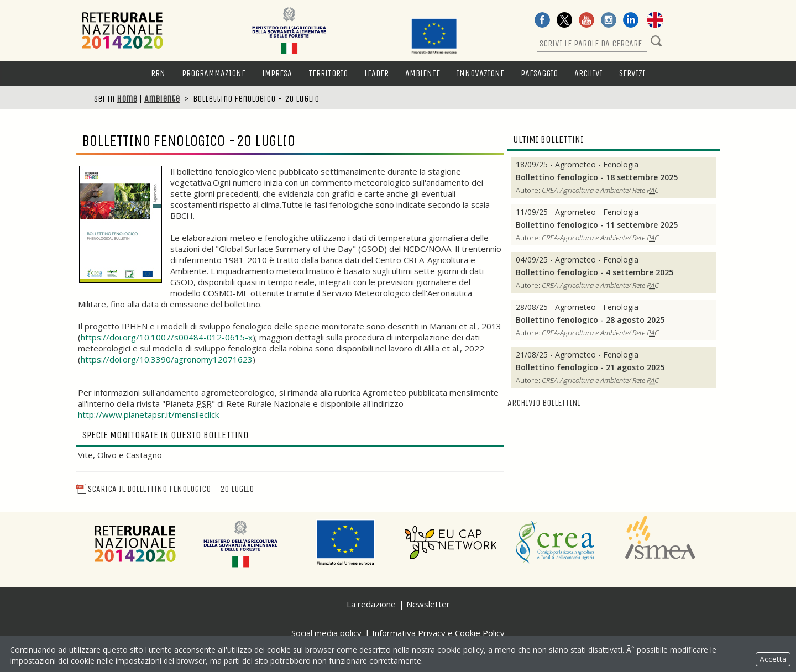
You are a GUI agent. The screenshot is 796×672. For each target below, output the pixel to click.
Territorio (328, 73)
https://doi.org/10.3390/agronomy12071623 (167, 359)
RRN (158, 73)
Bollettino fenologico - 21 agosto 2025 (590, 368)
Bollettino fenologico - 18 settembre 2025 (597, 177)
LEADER (376, 73)
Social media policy (326, 633)
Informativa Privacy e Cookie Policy (438, 633)
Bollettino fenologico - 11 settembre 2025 (597, 225)
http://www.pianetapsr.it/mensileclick (148, 414)
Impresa (277, 73)
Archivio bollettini (544, 403)
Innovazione (480, 73)
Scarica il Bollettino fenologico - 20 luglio (165, 489)
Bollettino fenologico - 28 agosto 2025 (590, 320)
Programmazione (214, 73)
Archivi (588, 73)
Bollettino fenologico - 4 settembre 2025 (595, 272)
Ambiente (423, 73)
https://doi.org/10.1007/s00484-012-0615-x (167, 337)
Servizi (632, 73)
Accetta (773, 659)
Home (127, 99)
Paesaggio (539, 73)
